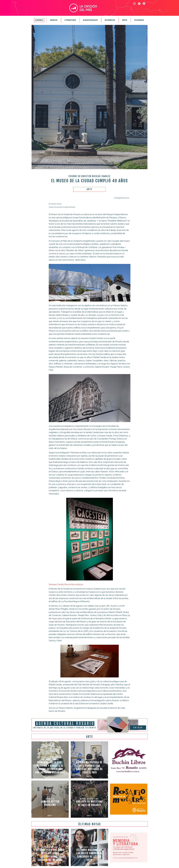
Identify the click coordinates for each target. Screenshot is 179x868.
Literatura (70, 20)
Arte (125, 20)
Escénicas (110, 20)
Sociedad (139, 20)
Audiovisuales (90, 20)
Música (54, 20)
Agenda (39, 20)
